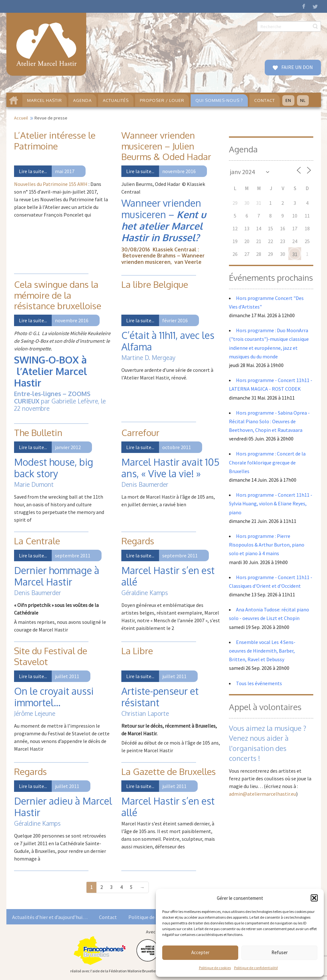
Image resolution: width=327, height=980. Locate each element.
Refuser (280, 952)
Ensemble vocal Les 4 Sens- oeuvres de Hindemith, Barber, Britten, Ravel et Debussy (262, 651)
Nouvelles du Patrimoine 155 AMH (51, 184)
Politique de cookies (215, 968)
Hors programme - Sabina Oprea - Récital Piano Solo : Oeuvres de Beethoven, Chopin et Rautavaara (269, 421)
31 (295, 254)
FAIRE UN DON (297, 67)
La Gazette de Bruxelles (169, 771)
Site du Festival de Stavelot (51, 656)
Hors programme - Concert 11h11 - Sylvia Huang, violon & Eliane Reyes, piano (271, 503)
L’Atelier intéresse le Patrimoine (55, 141)
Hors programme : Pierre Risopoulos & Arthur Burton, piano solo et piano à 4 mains (267, 545)
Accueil (21, 118)
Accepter (200, 952)
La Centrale (37, 541)
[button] (314, 898)
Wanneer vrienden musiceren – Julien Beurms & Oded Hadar (166, 146)
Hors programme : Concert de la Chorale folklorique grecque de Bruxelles (267, 462)
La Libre (137, 651)
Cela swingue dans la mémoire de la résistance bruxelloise (58, 295)
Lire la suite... (33, 171)
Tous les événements (259, 683)
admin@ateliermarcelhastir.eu (262, 794)
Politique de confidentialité (256, 968)
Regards (138, 541)
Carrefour (140, 433)
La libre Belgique (155, 284)
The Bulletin (38, 433)
